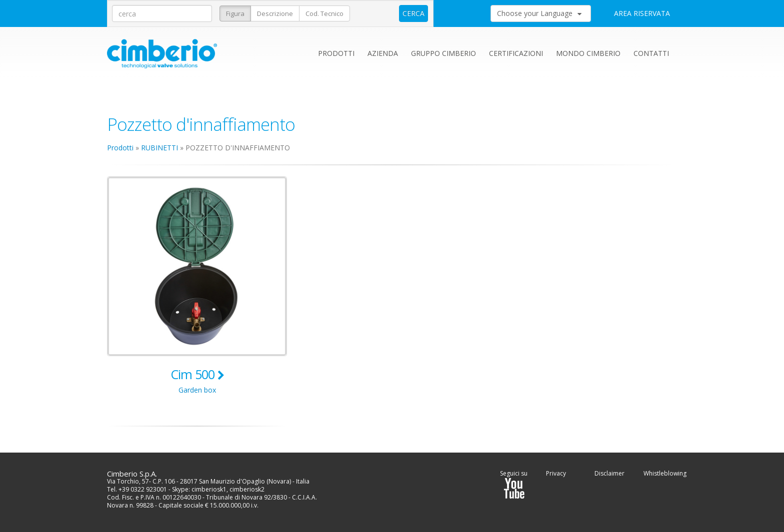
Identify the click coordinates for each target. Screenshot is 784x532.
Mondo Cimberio (588, 53)
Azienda (383, 53)
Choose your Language (539, 13)
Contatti (651, 53)
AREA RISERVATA (642, 13)
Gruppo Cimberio (443, 53)
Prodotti (336, 53)
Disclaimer (609, 473)
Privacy (556, 473)
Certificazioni (516, 53)
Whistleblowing (665, 473)
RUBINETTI (159, 148)
